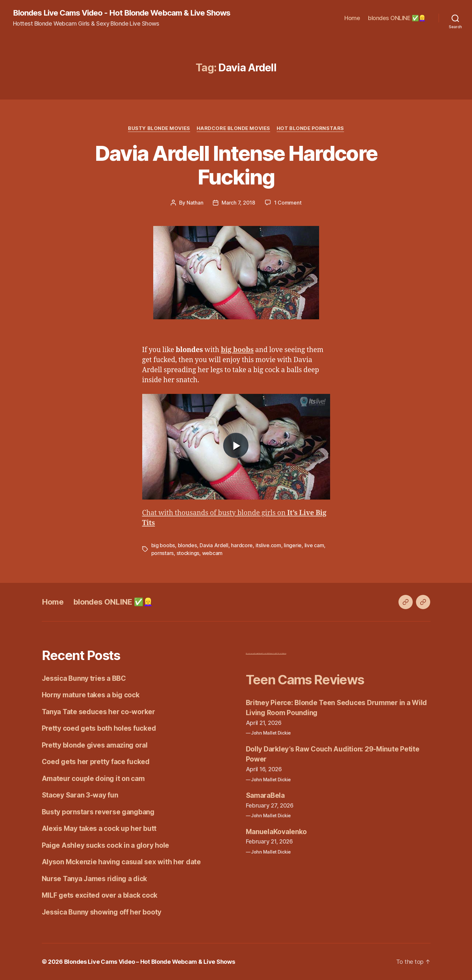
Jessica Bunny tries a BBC (84, 678)
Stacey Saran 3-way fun (80, 795)
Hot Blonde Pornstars (310, 128)
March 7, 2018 (238, 203)
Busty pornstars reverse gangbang (98, 812)
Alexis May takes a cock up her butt (99, 828)
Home (352, 18)
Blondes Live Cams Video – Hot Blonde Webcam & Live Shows (150, 962)
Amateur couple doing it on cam (93, 779)
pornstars (163, 553)
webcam (212, 553)
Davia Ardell (214, 545)
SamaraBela (265, 795)
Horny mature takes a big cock (91, 695)
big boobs (163, 545)
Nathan (195, 203)
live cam (314, 545)
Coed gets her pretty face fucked (96, 762)
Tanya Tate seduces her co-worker (98, 712)
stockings (188, 553)
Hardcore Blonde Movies (233, 128)
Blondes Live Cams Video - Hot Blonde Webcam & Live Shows (122, 13)
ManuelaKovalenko (276, 832)
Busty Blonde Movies (159, 128)
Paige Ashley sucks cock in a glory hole (105, 845)
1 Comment (288, 203)
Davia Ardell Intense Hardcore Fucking (236, 165)
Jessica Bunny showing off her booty (102, 912)
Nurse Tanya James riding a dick (95, 879)
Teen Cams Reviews (305, 680)
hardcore (242, 545)
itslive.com (268, 545)
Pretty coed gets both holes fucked (99, 728)
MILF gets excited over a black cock (100, 895)
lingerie (293, 545)
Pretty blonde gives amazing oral (95, 745)
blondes (187, 545)
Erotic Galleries (282, 653)
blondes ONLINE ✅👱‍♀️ (397, 18)
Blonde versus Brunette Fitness (254, 653)
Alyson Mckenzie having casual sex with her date (121, 862)
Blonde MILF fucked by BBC (270, 653)
